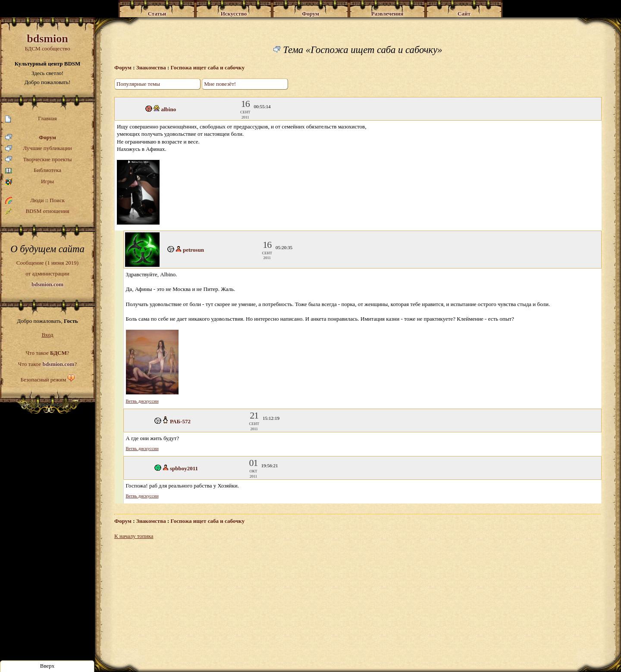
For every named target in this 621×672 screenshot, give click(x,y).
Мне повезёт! (220, 84)
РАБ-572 (180, 421)
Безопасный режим (43, 380)
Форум (31, 138)
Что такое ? (47, 353)
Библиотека (33, 170)
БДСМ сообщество (47, 42)
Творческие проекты (39, 160)
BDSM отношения (37, 211)
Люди (37, 200)
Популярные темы (138, 84)
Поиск (57, 200)
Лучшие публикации (39, 148)
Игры (30, 182)
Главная (31, 119)
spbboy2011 (184, 468)
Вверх (47, 666)
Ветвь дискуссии (142, 401)
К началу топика (134, 536)
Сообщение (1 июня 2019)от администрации (47, 273)
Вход (47, 335)
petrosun (193, 250)
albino (169, 109)
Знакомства (151, 67)
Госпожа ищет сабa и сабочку (208, 67)
